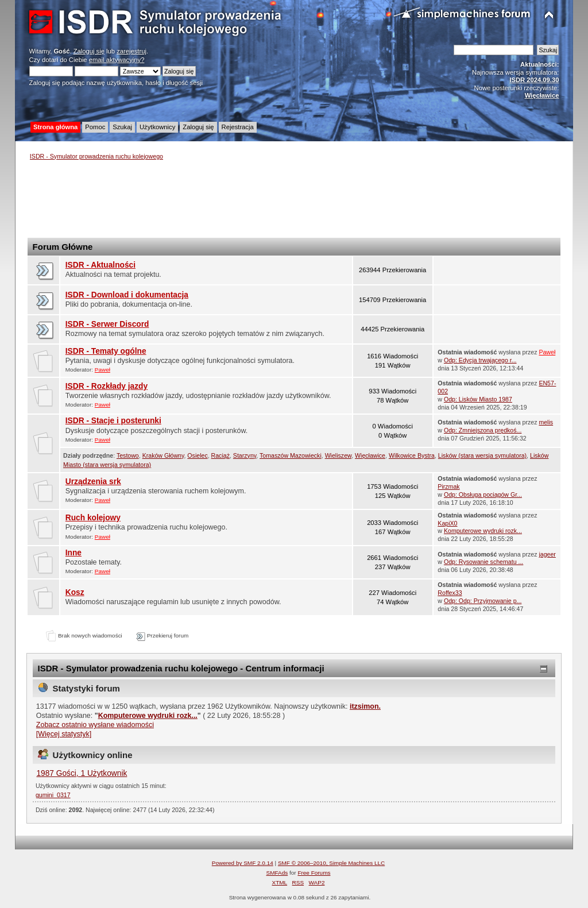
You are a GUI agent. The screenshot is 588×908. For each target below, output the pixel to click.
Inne (73, 553)
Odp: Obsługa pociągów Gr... (483, 494)
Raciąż (220, 455)
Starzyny (245, 455)
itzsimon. (365, 706)
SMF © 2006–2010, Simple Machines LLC (331, 863)
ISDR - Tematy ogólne (106, 351)
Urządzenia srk (93, 482)
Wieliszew (339, 455)
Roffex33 (450, 593)
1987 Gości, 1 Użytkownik (82, 773)
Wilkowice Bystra (412, 455)
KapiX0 (447, 523)
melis (546, 422)
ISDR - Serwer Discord (107, 324)
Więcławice (370, 455)
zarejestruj (131, 51)
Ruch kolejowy (93, 518)
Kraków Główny (163, 455)
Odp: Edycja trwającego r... (480, 360)
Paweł (102, 370)
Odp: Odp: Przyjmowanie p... (483, 601)
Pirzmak (448, 486)
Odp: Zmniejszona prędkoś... (483, 430)
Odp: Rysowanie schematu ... (483, 562)
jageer (547, 554)
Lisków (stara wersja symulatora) (482, 455)
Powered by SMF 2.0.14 (243, 863)
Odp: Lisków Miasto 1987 (478, 399)
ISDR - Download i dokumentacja (127, 295)
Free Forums (314, 873)
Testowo (128, 455)
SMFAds (277, 873)
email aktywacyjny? (117, 60)
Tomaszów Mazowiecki (291, 455)
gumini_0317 (53, 795)
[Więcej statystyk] (64, 734)
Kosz (75, 592)
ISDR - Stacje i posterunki (113, 421)
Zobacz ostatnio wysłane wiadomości (95, 725)
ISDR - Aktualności (100, 265)
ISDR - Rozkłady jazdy (107, 386)
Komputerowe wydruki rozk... (483, 531)
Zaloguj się (89, 51)
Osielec (197, 455)
